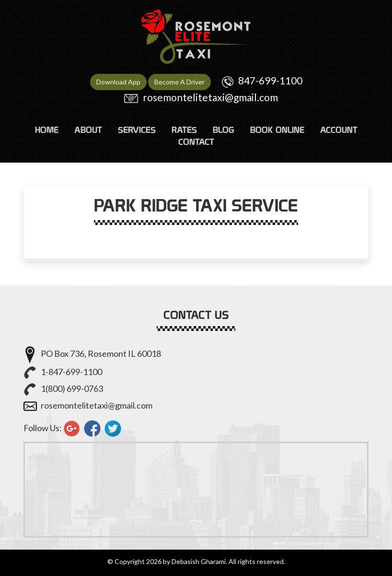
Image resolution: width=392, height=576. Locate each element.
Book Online (277, 130)
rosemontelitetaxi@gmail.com (210, 97)
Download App (118, 82)
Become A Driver (179, 82)
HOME (47, 130)
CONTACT (196, 142)
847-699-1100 (270, 80)
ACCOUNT (339, 130)
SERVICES (137, 130)
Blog (224, 130)
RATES (184, 130)
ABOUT (88, 130)
